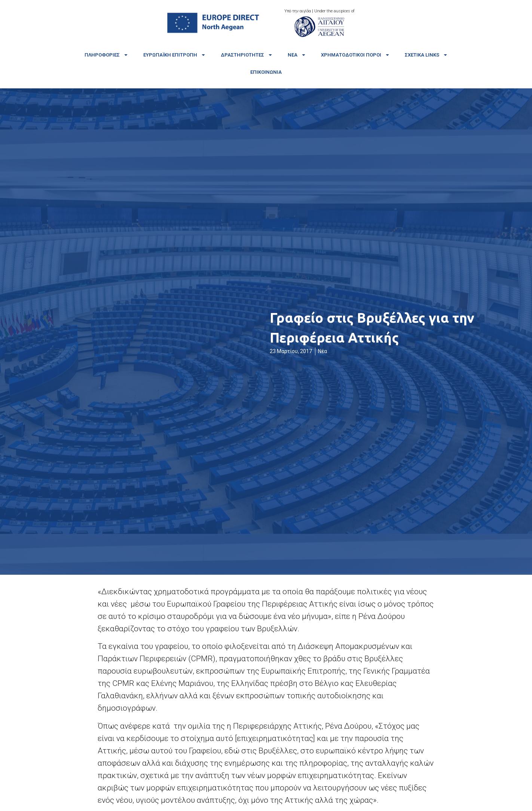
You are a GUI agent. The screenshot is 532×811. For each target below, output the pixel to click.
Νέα (297, 55)
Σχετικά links (426, 55)
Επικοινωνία (266, 72)
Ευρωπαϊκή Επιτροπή (175, 55)
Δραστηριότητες (247, 55)
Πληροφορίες (106, 55)
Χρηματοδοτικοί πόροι (355, 55)
